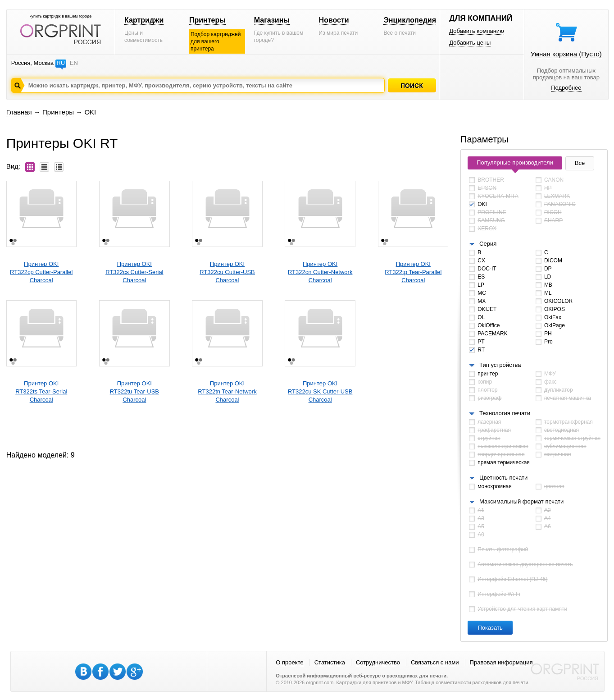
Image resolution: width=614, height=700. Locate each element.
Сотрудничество (378, 662)
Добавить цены (470, 43)
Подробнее (566, 88)
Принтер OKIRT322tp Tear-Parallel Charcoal (413, 272)
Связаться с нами (435, 662)
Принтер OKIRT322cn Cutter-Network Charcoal (320, 272)
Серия (488, 244)
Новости (334, 20)
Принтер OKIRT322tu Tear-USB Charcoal (134, 391)
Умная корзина (566, 54)
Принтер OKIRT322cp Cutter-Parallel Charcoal (41, 272)
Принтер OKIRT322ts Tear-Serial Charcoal (41, 391)
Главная (19, 112)
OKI (90, 112)
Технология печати (505, 413)
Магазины (272, 20)
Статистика (330, 662)
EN (74, 63)
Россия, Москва (32, 63)
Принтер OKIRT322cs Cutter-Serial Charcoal (134, 272)
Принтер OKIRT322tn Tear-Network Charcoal (227, 391)
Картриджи (144, 20)
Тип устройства (500, 365)
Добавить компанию (477, 31)
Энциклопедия (410, 20)
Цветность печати (503, 478)
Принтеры (207, 20)
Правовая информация (501, 662)
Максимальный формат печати (521, 501)
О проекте (289, 662)
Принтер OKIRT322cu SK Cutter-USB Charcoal (320, 391)
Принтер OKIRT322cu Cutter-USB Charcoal (227, 272)
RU (61, 63)
